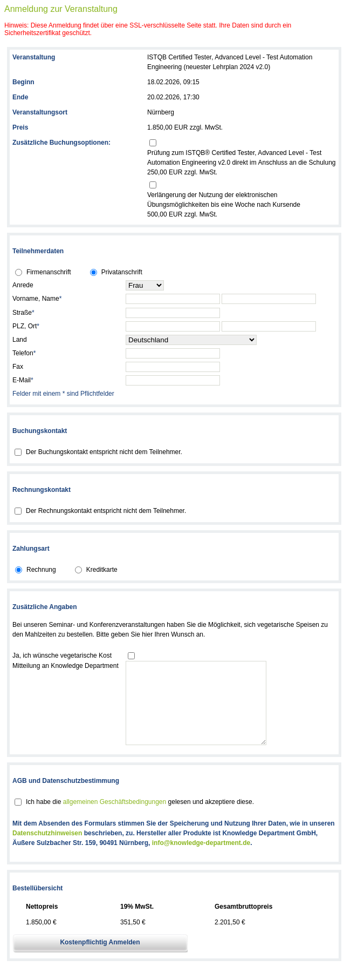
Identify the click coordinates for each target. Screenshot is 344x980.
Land (20, 340)
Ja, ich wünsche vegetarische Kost (62, 655)
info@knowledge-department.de (201, 859)
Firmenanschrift (49, 272)
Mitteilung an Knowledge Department (66, 666)
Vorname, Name (37, 299)
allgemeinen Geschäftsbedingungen (115, 818)
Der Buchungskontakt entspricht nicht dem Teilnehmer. (104, 452)
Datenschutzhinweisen (47, 849)
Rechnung (41, 570)
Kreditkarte (102, 570)
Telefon (24, 353)
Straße (23, 313)
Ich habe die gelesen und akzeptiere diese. (140, 818)
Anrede (23, 285)
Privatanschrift (122, 272)
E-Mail (23, 380)
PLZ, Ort (26, 326)
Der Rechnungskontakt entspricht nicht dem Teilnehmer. (106, 511)
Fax (18, 367)
